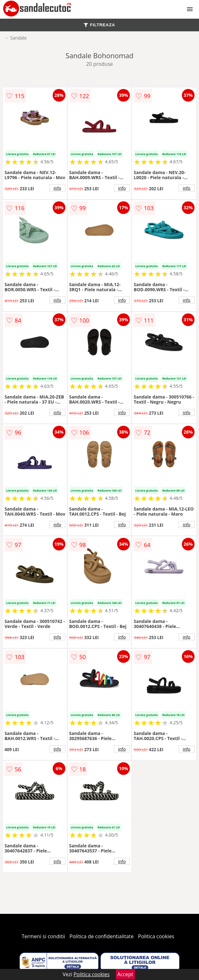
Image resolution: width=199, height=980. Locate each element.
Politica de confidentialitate (102, 936)
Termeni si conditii (43, 936)
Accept (125, 974)
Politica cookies (156, 936)
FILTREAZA (99, 25)
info (57, 188)
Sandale (18, 38)
